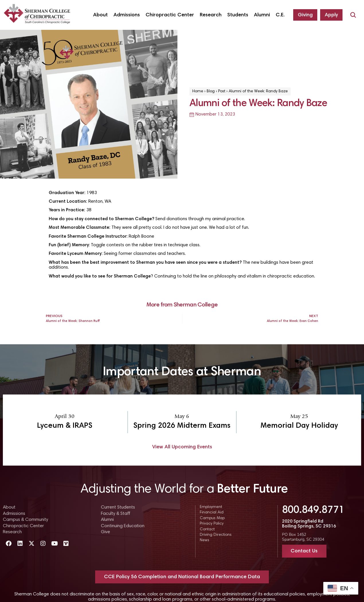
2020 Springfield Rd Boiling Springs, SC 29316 (309, 524)
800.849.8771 (313, 511)
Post (222, 91)
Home (198, 91)
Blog (211, 91)
